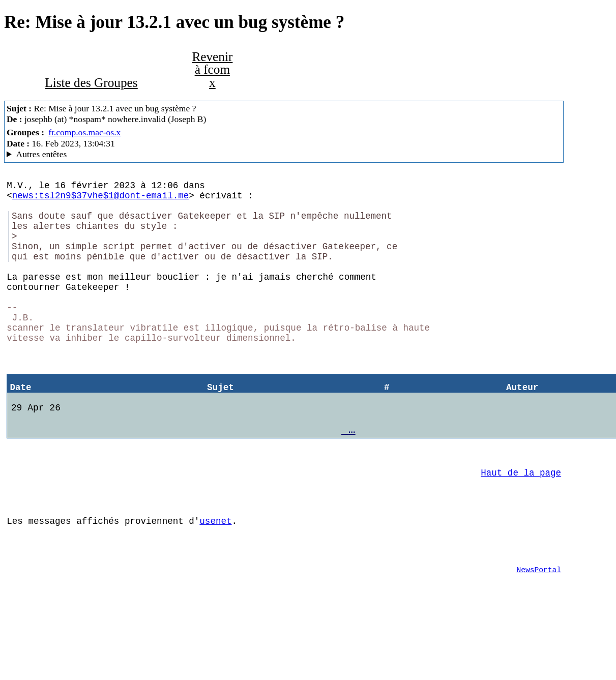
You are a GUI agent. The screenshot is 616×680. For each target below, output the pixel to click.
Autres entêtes (42, 154)
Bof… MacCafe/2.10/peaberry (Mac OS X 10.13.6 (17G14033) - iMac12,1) (284, 154)
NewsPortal (539, 631)
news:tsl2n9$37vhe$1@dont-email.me (100, 199)
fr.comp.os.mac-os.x (84, 132)
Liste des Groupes (91, 82)
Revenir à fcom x (212, 69)
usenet (215, 576)
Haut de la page (521, 522)
